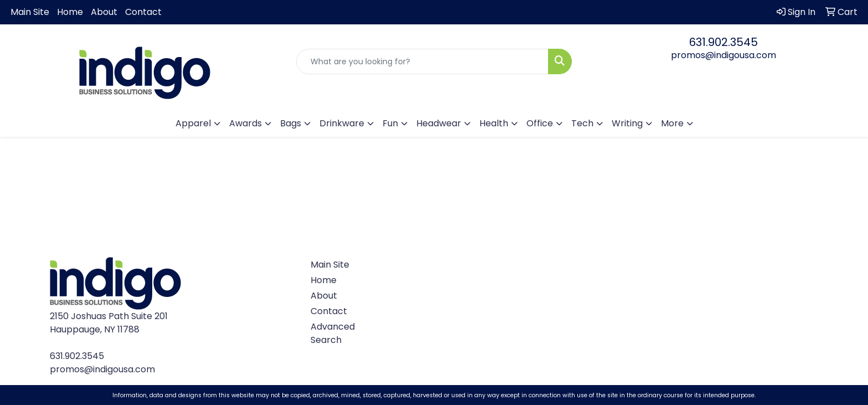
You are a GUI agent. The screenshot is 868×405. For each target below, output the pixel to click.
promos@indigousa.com (724, 55)
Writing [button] (627, 123)
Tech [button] (582, 123)
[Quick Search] (423, 61)
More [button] (672, 123)
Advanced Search (333, 333)
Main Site (30, 12)
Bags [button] (291, 123)
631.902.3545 (724, 42)
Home (70, 12)
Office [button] (540, 123)
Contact (143, 12)
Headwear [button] (439, 123)
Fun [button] (390, 123)
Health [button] (494, 123)
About (104, 12)
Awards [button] (246, 123)
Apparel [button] (193, 123)
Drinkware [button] (342, 123)
